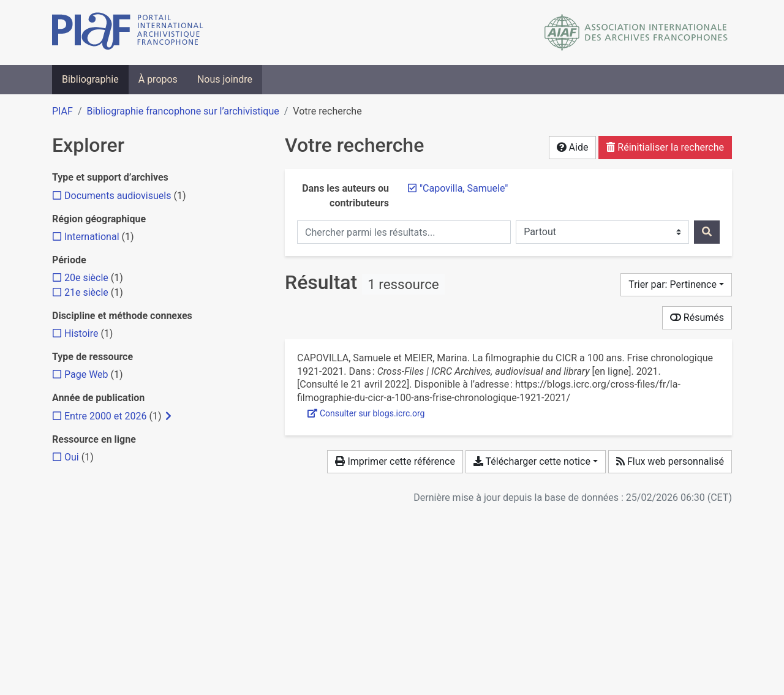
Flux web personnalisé (670, 461)
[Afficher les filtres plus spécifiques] (168, 416)
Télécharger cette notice (532, 461)
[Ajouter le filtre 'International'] (92, 237)
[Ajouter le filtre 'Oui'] (72, 457)
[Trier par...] (676, 285)
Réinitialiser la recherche (665, 147)
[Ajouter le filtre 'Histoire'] (81, 333)
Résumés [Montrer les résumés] (697, 317)
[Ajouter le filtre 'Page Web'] (86, 374)
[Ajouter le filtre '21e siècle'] (86, 292)
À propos (158, 79)
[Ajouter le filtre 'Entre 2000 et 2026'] (105, 416)
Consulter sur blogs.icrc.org (366, 413)
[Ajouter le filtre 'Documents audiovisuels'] (118, 196)
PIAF (62, 111)
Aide (573, 147)
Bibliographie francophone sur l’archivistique (183, 111)
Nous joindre (225, 79)
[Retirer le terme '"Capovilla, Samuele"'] (464, 188)
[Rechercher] (707, 232)
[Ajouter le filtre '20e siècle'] (86, 278)
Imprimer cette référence (395, 461)
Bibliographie (90, 79)
